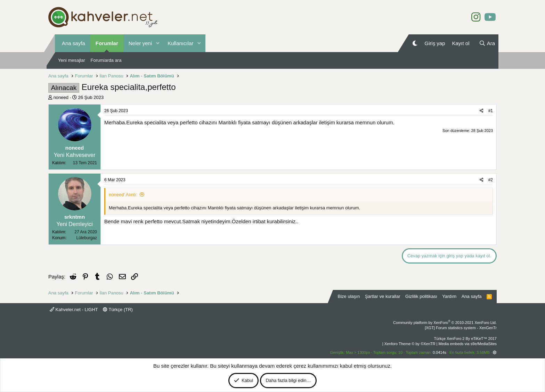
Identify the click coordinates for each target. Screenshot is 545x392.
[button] (157, 43)
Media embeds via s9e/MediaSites (467, 344)
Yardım (449, 296)
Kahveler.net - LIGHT (74, 310)
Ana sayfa (74, 43)
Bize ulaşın (349, 296)
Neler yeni (140, 43)
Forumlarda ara (106, 60)
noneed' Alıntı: (123, 195)
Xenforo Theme (410, 344)
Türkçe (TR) (118, 310)
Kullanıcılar (180, 43)
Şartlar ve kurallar (383, 296)
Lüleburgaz (87, 238)
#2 (491, 180)
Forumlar (107, 43)
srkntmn (75, 217)
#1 (491, 111)
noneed (61, 97)
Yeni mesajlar (72, 60)
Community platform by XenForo (445, 323)
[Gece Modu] (415, 43)
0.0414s (440, 352)
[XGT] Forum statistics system (461, 328)
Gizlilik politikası (421, 296)
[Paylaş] (482, 111)
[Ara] (487, 43)
